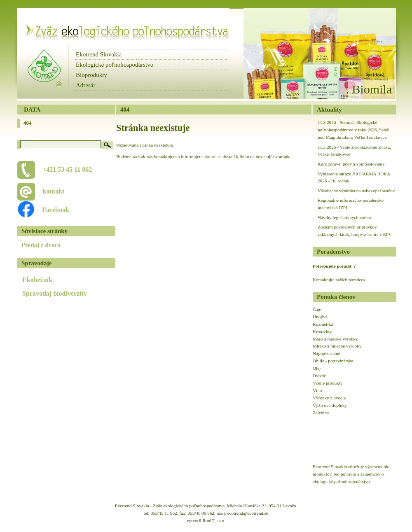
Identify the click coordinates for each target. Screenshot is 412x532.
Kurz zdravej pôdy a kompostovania (351, 164)
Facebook (51, 210)
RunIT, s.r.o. (214, 520)
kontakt (53, 191)
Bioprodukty (91, 75)
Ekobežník (37, 280)
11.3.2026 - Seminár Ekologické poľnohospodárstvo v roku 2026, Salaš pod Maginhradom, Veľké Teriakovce (353, 130)
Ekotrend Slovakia (99, 54)
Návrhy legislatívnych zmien (344, 217)
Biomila (372, 89)
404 (28, 123)
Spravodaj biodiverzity (55, 293)
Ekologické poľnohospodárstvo (115, 65)
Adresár (85, 85)
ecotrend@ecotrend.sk (248, 513)
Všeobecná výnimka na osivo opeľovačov (356, 191)
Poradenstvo (333, 252)
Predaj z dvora (41, 245)
